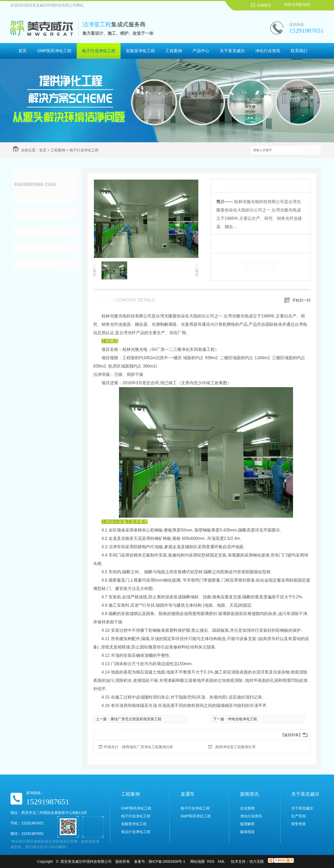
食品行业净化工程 (40, 247)
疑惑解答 (247, 824)
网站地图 (198, 861)
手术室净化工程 (37, 264)
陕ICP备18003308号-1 (167, 861)
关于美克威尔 (232, 51)
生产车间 (299, 816)
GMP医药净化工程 (54, 51)
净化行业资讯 (268, 51)
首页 (22, 51)
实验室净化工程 (140, 51)
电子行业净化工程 (99, 51)
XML (222, 861)
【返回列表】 (291, 735)
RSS (211, 861)
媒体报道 (247, 832)
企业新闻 (247, 808)
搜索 (312, 150)
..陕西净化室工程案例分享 (235, 747)
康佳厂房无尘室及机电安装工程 (136, 719)
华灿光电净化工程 (242, 719)
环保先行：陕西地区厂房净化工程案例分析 (139, 747)
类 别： (225, 242)
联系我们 (299, 51)
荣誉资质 (299, 824)
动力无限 (257, 861)
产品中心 (201, 51)
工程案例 (174, 51)
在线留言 (264, 5)
